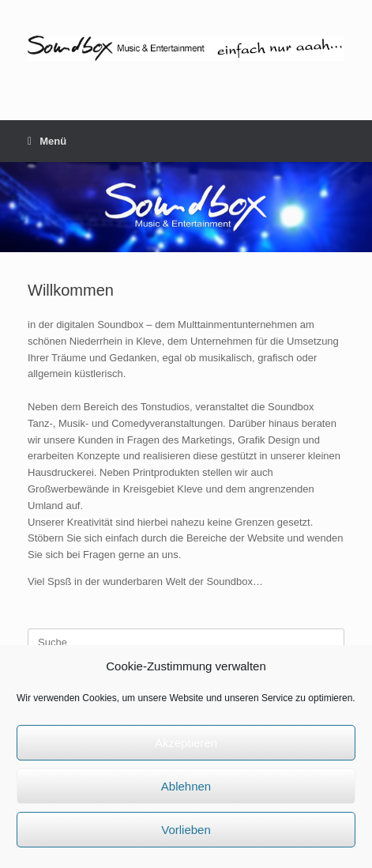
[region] (186, 207)
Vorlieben (186, 830)
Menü (47, 141)
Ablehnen (186, 786)
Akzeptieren (186, 743)
